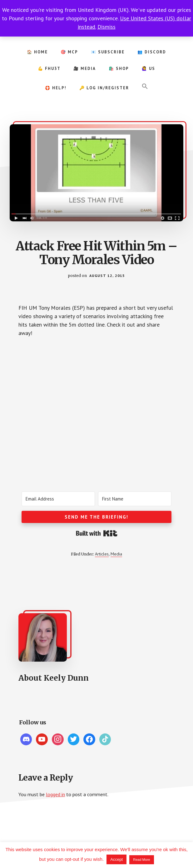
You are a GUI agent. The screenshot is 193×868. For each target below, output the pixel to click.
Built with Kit (97, 533)
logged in (55, 794)
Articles (102, 554)
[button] (145, 86)
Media (116, 554)
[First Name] (135, 499)
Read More (141, 860)
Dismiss (106, 27)
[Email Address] (58, 499)
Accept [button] (116, 859)
